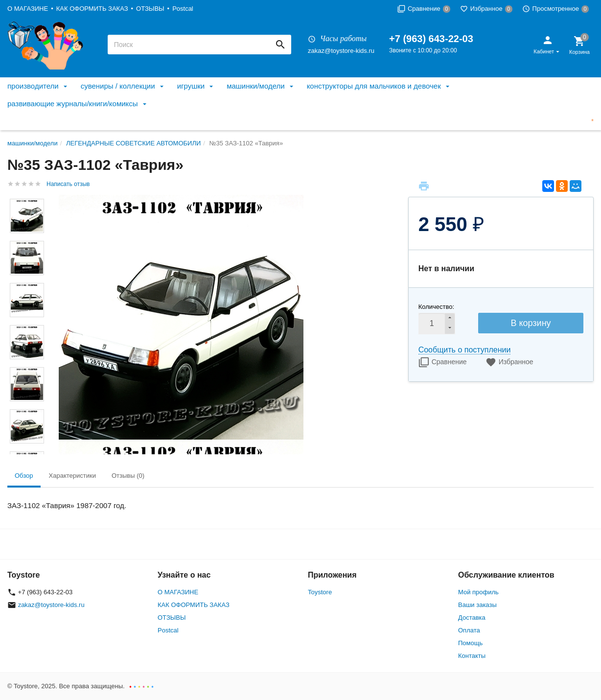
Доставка (472, 618)
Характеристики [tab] (72, 476)
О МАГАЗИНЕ (28, 9)
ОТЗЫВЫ (150, 9)
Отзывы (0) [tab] (128, 476)
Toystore (320, 592)
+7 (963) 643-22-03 (431, 39)
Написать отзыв (68, 184)
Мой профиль (478, 592)
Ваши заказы (477, 605)
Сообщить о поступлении (465, 350)
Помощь (470, 643)
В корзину (531, 323)
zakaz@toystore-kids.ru (341, 51)
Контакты (472, 656)
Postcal (183, 9)
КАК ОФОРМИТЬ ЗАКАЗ (92, 9)
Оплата (469, 630)
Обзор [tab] (24, 476)
